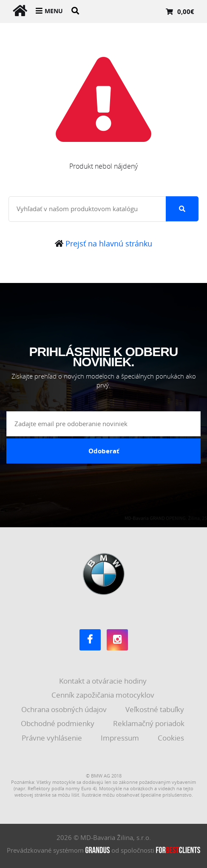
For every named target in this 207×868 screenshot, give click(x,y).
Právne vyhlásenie (53, 738)
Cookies (172, 738)
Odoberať (104, 451)
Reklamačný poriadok (150, 723)
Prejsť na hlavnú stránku (103, 243)
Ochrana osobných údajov (65, 709)
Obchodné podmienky (58, 723)
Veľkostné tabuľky (156, 709)
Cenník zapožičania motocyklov (104, 695)
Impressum (121, 738)
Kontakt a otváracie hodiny (104, 681)
